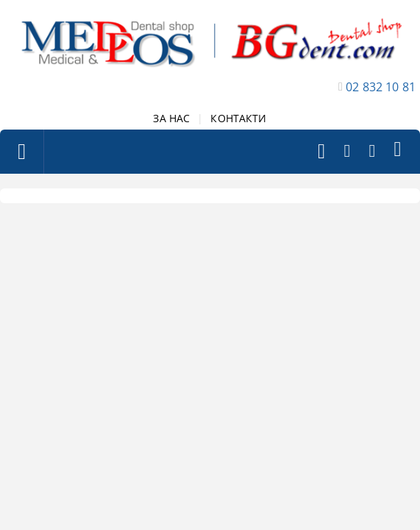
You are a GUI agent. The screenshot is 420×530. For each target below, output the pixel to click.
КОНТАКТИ (238, 118)
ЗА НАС (171, 118)
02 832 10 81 (381, 87)
